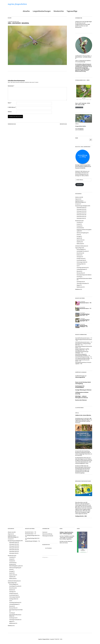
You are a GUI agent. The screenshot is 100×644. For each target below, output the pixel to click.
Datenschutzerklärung (47, 534)
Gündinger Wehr (80, 264)
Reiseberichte (59, 11)
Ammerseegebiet (80, 249)
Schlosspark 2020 (81, 207)
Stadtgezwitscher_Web (81, 516)
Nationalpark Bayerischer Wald (83, 275)
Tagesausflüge (72, 11)
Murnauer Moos (80, 273)
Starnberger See (80, 282)
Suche (77, 138)
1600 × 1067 (17, 22)
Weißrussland (80, 244)
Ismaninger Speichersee (82, 268)
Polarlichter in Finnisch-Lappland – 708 (83, 363)
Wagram (79, 285)
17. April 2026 (82, 319)
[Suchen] (91, 140)
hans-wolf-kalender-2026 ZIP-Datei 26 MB (83, 104)
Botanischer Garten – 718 (86, 303)
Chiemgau (79, 257)
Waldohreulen (80, 287)
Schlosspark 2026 (81, 218)
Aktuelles (26, 11)
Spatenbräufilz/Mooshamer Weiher (84, 278)
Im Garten (77, 204)
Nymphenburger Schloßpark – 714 (84, 326)
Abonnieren (80, 185)
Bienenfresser (80, 253)
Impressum (45, 532)
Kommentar (11, 86)
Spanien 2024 (80, 240)
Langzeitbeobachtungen (42, 11)
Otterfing (79, 277)
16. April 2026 (82, 324)
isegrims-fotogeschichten (17, 4)
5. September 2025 (11, 22)
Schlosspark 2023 (80, 213)
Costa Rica (79, 222)
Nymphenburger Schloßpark (81, 206)
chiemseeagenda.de (80, 377)
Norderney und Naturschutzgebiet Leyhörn (15, 565)
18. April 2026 (82, 313)
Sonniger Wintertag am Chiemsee (83, 390)
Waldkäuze (78, 289)
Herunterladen (79, 107)
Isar (77, 266)
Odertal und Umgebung (82, 233)
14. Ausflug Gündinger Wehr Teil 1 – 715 (85, 320)
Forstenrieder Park (81, 260)
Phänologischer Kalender (48, 536)
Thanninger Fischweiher (82, 283)
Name (10, 103)
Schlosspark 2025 (80, 217)
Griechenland (80, 228)
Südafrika (79, 242)
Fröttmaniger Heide (81, 262)
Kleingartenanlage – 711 (86, 357)
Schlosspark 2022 (80, 211)
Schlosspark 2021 (80, 209)
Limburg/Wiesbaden (81, 269)
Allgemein (78, 199)
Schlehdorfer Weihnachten (81, 246)
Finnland (79, 226)
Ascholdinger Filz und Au (82, 251)
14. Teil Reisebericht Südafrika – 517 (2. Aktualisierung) (83, 61)
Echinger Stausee (80, 259)
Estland (78, 224)
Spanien (78, 238)
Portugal (79, 236)
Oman (78, 235)
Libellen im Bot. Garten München (83, 415)
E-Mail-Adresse (12, 107)
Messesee (79, 271)
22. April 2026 (82, 302)
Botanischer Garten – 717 (86, 308)
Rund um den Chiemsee (81, 400)
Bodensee (79, 255)
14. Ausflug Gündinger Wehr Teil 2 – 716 (85, 315)
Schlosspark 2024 (81, 215)
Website (10, 112)
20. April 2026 (82, 307)
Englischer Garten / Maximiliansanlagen (80, 202)
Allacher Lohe (78, 197)
